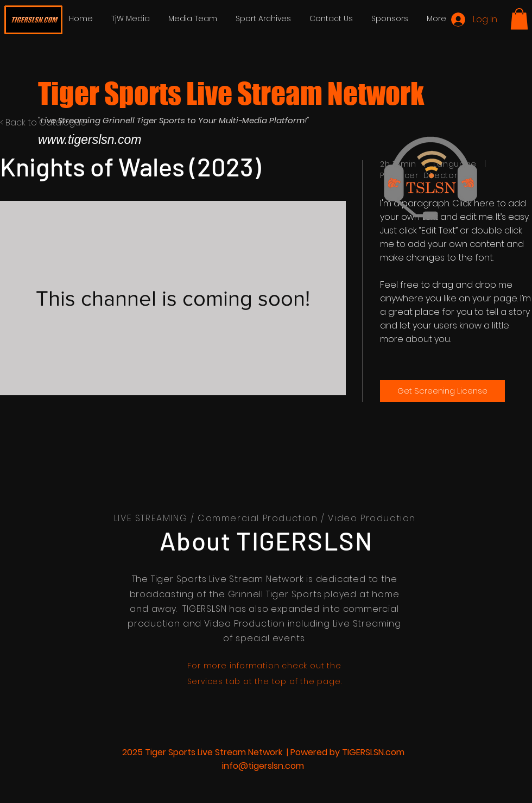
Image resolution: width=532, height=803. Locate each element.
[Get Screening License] (442, 391)
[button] (519, 19)
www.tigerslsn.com (90, 140)
